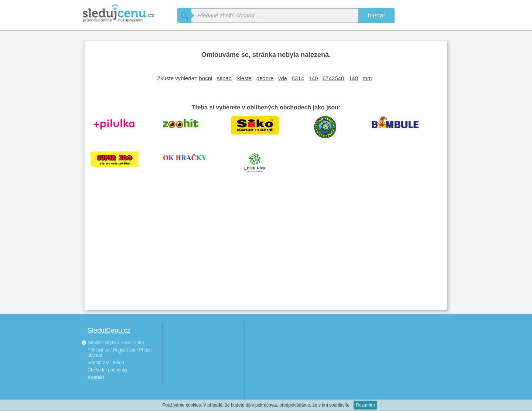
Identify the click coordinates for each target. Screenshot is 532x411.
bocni (206, 78)
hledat (376, 15)
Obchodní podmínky (107, 370)
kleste (244, 78)
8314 (298, 78)
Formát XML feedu (106, 363)
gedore (265, 78)
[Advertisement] (266, 249)
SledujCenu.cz (109, 330)
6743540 (333, 78)
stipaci (225, 78)
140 (313, 78)
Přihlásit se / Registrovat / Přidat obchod (119, 353)
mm (367, 78)
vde (283, 78)
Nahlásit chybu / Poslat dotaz (113, 343)
